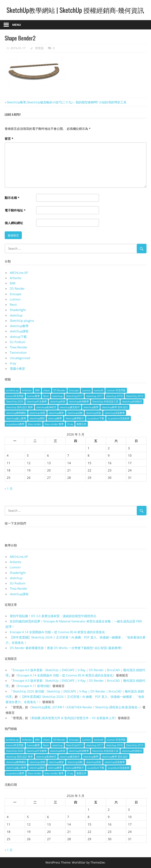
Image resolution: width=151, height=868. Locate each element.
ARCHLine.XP (19, 273)
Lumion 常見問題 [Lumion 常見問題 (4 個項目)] (116, 390)
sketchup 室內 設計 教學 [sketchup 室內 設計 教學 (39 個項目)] (19, 407)
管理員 (39, 48)
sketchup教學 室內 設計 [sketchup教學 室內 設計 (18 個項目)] (115, 407)
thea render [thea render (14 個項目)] (34, 424)
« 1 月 (9, 489)
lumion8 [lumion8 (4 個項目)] (99, 390)
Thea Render (19, 347)
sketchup (16, 315)
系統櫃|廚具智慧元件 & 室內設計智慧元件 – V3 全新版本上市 (73, 718)
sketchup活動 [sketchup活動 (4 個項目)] (75, 413)
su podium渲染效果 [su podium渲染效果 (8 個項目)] (119, 418)
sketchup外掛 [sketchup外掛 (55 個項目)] (58, 401)
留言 (9, 139)
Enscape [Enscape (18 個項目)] (74, 390)
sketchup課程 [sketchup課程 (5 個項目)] (37, 418)
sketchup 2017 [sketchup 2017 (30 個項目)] (94, 396)
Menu (17, 25)
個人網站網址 (14, 223)
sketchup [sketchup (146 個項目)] (57, 396)
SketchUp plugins (22, 321)
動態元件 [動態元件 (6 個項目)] (82, 424)
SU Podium (18, 342)
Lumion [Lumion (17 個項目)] (86, 390)
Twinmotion (18, 352)
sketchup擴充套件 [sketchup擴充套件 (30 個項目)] (70, 407)
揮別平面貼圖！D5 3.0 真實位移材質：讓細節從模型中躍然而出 (53, 616)
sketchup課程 (19, 331)
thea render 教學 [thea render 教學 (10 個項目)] (54, 424)
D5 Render (17, 288)
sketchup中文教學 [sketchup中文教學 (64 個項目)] (37, 401)
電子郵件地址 (15, 210)
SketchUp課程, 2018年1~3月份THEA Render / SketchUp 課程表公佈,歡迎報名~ (85, 707)
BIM (13, 283)
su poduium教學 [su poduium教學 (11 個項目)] (15, 424)
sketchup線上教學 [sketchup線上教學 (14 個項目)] (16, 418)
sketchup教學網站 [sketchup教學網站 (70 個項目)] (16, 413)
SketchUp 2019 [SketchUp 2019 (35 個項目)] (135, 396)
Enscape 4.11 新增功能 (34, 686)
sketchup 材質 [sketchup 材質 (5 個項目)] (37, 413)
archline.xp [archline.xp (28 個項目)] (12, 390)
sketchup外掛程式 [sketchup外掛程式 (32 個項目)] (132, 401)
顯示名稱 (12, 198)
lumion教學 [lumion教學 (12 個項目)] (33, 396)
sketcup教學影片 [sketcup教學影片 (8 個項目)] (75, 418)
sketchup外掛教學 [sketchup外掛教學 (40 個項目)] (79, 401)
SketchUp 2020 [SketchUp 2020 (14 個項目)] (15, 401)
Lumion (15, 299)
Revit (13, 305)
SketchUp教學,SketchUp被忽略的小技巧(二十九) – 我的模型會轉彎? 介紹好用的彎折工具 (67, 102)
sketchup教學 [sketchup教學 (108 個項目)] (91, 407)
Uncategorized (20, 358)
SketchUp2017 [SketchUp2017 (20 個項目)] (74, 396)
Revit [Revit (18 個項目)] (46, 396)
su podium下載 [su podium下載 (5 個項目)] (96, 418)
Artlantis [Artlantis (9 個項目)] (27, 390)
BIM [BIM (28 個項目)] (37, 390)
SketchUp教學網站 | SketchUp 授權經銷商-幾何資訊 (75, 10)
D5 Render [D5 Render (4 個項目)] (59, 390)
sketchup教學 (19, 326)
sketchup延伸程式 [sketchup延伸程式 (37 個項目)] (46, 407)
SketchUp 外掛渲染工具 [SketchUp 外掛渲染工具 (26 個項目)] (105, 401)
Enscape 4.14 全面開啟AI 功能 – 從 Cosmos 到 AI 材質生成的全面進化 (57, 632)
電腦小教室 (17, 368)
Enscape (15, 294)
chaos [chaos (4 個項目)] (47, 390)
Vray (13, 363)
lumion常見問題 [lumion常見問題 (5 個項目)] (15, 396)
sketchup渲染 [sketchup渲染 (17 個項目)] (94, 413)
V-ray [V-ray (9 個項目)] (70, 424)
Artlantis (16, 278)
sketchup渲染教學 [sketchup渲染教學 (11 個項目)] (115, 413)
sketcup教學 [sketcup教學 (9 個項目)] (55, 418)
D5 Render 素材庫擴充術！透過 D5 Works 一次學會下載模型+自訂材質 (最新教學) (66, 648)
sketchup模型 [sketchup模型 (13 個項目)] (56, 413)
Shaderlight (18, 310)
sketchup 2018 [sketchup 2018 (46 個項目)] (114, 396)
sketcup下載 (18, 337)
